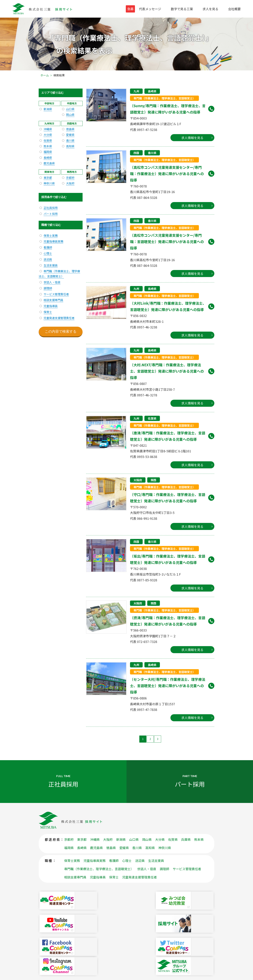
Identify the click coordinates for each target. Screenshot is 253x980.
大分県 (48, 135)
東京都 (48, 178)
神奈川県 (49, 183)
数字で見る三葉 (182, 9)
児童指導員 (51, 306)
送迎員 (48, 259)
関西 (154, 480)
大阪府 (138, 480)
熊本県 (48, 146)
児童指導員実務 (53, 241)
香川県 (152, 153)
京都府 (70, 178)
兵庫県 (186, 848)
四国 (136, 153)
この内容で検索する (61, 331)
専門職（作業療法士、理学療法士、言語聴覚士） (164, 98)
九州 (136, 91)
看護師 (48, 247)
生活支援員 (51, 265)
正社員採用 (51, 208)
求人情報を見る (192, 138)
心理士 (48, 253)
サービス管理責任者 (56, 294)
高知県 (70, 146)
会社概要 (234, 9)
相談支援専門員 (53, 300)
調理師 (48, 288)
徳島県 (70, 129)
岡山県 (70, 115)
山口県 (70, 109)
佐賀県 (152, 418)
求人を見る (210, 9)
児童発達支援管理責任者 (59, 318)
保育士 (48, 312)
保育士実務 (51, 235)
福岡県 (48, 152)
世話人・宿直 (52, 282)
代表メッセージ (150, 9)
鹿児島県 (49, 163)
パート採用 (51, 214)
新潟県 (48, 109)
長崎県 (152, 91)
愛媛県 (70, 135)
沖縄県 (48, 129)
